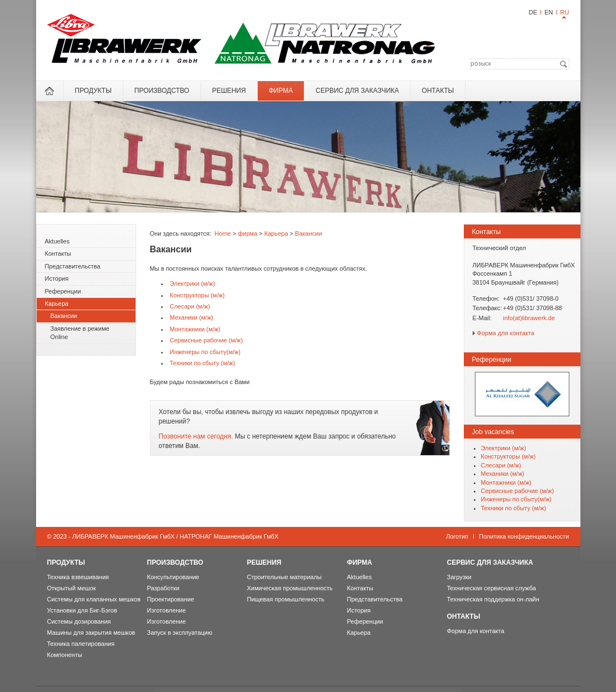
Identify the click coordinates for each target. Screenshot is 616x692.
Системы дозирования (79, 621)
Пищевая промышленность (286, 599)
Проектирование (171, 599)
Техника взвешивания (78, 577)
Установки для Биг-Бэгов (82, 610)
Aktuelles (57, 241)
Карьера (57, 303)
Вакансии (64, 316)
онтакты (438, 91)
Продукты (93, 91)
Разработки (163, 588)
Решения (229, 91)
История (57, 278)
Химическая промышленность (290, 588)
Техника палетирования (81, 644)
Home (222, 233)
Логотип (457, 536)
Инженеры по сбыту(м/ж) (206, 352)
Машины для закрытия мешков (91, 633)
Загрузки (459, 577)
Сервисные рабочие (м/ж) (207, 340)
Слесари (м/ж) (190, 306)
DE (533, 12)
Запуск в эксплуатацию (180, 633)
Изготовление (167, 610)
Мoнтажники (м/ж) (195, 329)
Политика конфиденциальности (524, 536)
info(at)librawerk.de (529, 318)
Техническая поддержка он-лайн (493, 599)
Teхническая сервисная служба (492, 588)
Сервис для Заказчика (357, 91)
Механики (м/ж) (192, 317)
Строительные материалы (285, 577)
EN (549, 12)
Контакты (58, 253)
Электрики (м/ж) (193, 283)
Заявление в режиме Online (80, 333)
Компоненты (65, 655)
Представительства (73, 266)
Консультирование (173, 577)
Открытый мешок (72, 588)
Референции (63, 291)
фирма (281, 91)
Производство (162, 91)
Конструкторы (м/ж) (197, 295)
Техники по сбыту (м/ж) (203, 363)
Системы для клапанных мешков (94, 599)
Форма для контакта (506, 333)
